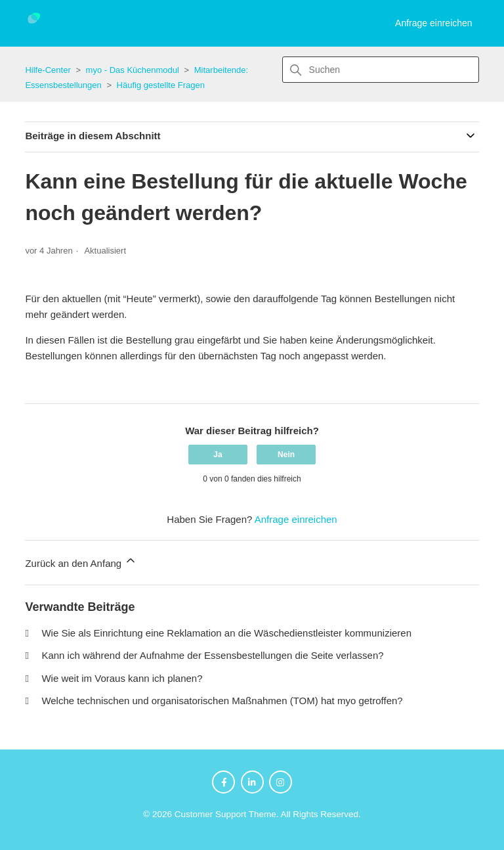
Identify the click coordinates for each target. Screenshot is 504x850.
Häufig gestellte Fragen (161, 85)
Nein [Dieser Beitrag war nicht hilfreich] (286, 455)
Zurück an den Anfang (81, 561)
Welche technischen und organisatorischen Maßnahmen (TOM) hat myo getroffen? (222, 701)
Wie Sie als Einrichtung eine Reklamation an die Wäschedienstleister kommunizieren (226, 633)
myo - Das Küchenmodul (133, 70)
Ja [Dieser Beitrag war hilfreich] (218, 455)
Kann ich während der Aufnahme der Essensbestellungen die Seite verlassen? (212, 655)
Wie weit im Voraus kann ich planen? (122, 678)
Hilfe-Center (48, 70)
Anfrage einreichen (434, 23)
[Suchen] (381, 70)
